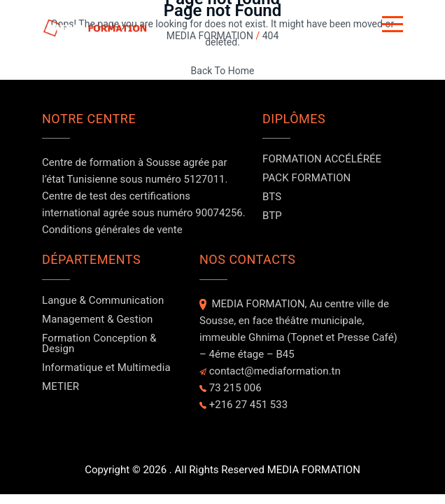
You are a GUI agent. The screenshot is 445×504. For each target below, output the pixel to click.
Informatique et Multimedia (106, 367)
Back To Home (223, 71)
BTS (272, 197)
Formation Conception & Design (99, 343)
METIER (61, 386)
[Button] (393, 27)
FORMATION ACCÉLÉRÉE (322, 159)
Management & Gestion (97, 319)
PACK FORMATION (306, 178)
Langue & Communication (103, 300)
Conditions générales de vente (112, 230)
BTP (272, 216)
